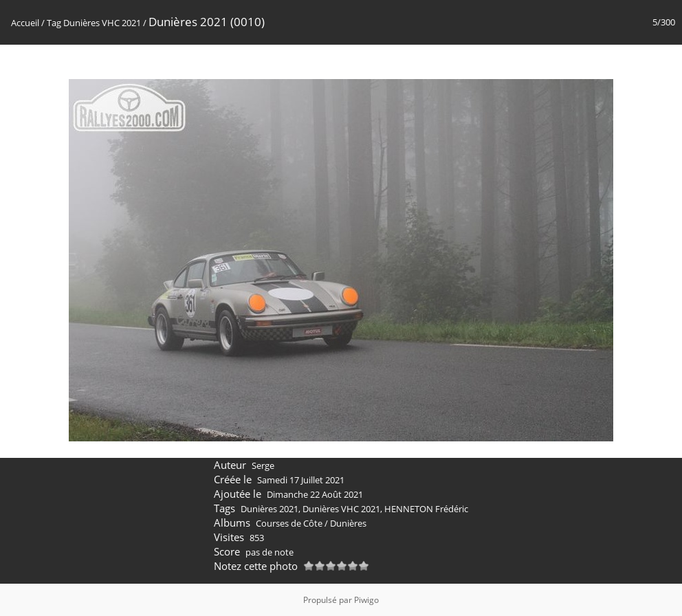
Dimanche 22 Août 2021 (315, 494)
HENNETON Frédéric (426, 509)
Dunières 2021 (269, 509)
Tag (54, 23)
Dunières (348, 523)
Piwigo (366, 600)
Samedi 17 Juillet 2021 (301, 480)
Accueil (25, 23)
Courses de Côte (289, 523)
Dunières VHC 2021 (102, 23)
